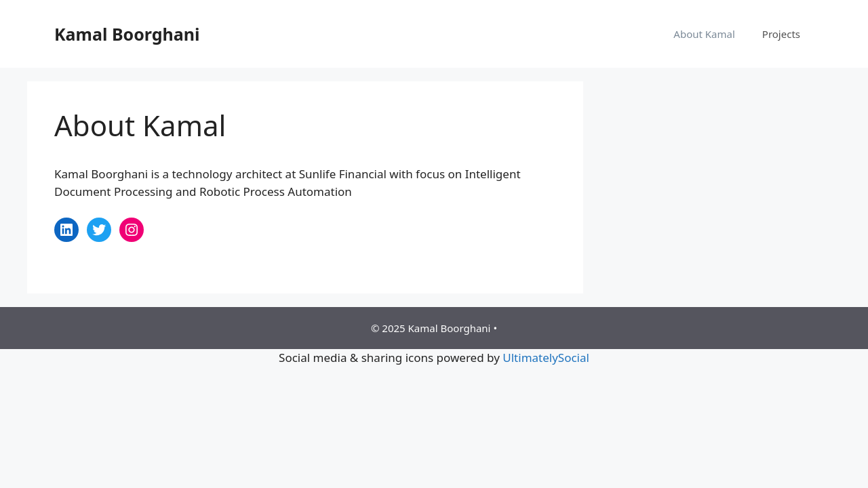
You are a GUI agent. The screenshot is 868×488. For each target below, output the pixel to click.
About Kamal (704, 34)
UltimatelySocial (546, 358)
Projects (781, 34)
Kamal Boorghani (127, 34)
